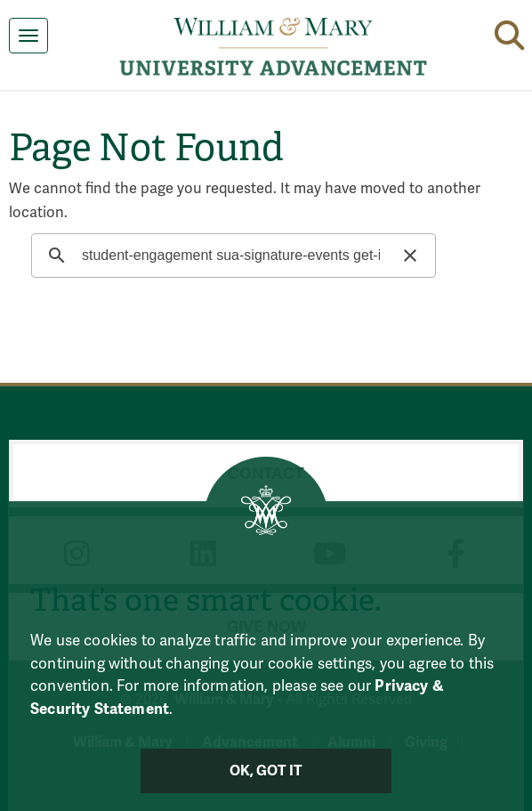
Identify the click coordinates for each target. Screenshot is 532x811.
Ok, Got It (266, 771)
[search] (231, 255)
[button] (509, 32)
